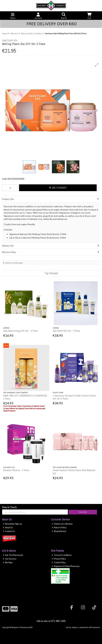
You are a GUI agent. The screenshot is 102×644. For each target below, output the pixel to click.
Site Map (8, 563)
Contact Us (9, 531)
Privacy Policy (59, 559)
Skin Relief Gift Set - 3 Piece (66, 331)
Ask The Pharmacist (13, 555)
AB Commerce (94, 627)
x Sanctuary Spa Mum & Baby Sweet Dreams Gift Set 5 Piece (74, 397)
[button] (97, 65)
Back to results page (14, 263)
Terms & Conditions (62, 555)
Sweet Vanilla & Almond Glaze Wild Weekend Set (74, 472)
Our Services (10, 559)
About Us (8, 528)
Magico (75, 627)
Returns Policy (59, 528)
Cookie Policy (59, 563)
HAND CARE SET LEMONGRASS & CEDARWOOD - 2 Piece (26, 397)
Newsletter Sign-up (12, 524)
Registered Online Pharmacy (66, 566)
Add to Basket (58, 188)
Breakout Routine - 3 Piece (16, 470)
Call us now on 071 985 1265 (51, 621)
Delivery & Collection (62, 524)
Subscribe (83, 512)
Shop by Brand (59, 531)
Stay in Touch (9, 507)
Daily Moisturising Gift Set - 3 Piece (21, 331)
